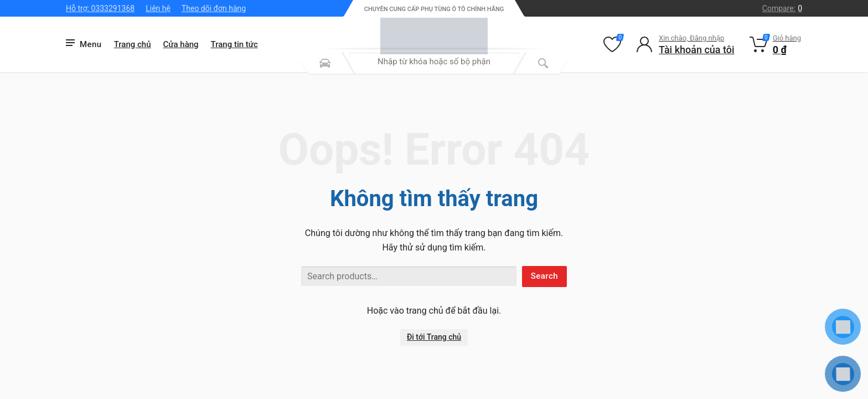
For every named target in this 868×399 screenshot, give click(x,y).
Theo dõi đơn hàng (214, 8)
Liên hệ (158, 8)
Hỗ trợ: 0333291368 (100, 8)
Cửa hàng (181, 44)
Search (544, 276)
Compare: (782, 8)
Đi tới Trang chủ (434, 337)
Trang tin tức (234, 44)
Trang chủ (133, 44)
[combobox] (434, 62)
